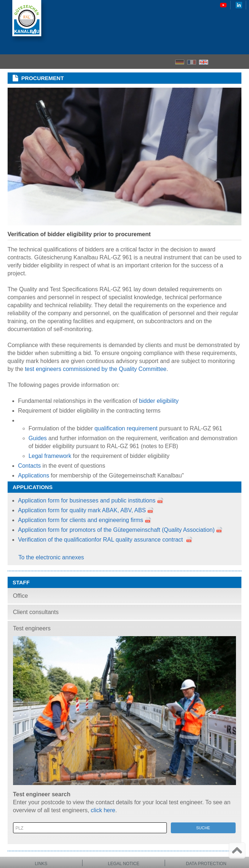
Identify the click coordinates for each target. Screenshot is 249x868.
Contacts (29, 466)
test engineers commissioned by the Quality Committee (96, 369)
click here (103, 810)
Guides (38, 438)
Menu (241, 62)
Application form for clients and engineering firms (81, 520)
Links (41, 864)
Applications (35, 475)
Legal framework (50, 456)
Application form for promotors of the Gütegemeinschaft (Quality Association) (116, 530)
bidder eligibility (159, 401)
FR (192, 62)
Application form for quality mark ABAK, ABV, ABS (86, 510)
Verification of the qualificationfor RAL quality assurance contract (101, 540)
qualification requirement (126, 428)
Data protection (206, 864)
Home (216, 62)
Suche (203, 828)
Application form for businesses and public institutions (87, 500)
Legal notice (124, 864)
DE (180, 62)
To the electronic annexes (51, 557)
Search (229, 62)
